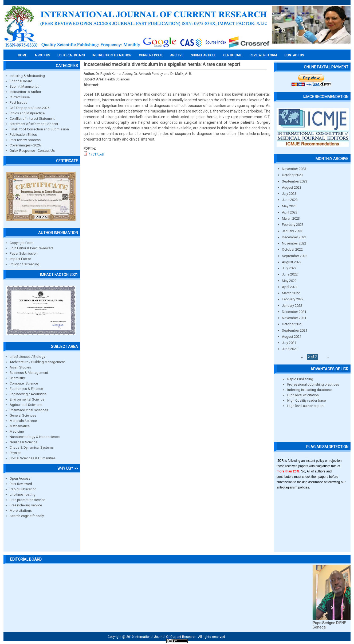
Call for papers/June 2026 (29, 108)
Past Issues (18, 102)
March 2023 (291, 218)
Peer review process (25, 140)
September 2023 (295, 181)
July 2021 (289, 343)
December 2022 (294, 237)
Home (22, 55)
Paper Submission (24, 253)
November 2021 (294, 318)
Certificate (233, 55)
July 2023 (289, 194)
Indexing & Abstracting (27, 76)
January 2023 (292, 231)
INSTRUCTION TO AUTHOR (112, 55)
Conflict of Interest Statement (32, 119)
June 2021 (290, 349)
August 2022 (292, 262)
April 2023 (290, 212)
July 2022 (289, 268)
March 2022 (291, 293)
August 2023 (292, 187)
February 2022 (293, 299)
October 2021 (292, 324)
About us (42, 55)
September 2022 (295, 256)
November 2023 (294, 169)
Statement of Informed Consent (34, 124)
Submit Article (203, 55)
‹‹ (302, 357)
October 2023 (292, 175)
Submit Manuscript (24, 86)
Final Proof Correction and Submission (39, 129)
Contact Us (294, 55)
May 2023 (289, 206)
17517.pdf (97, 154)
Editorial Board (21, 81)
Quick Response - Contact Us (32, 151)
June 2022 (290, 274)
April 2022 (290, 287)
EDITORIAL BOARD (71, 55)
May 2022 (289, 281)
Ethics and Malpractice (27, 113)
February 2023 (293, 225)
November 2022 (294, 243)
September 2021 (295, 330)
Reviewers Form (263, 55)
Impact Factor (20, 259)
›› (328, 357)
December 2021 (294, 312)
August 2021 (292, 337)
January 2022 (292, 306)
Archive (177, 55)
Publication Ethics (23, 135)
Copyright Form (21, 243)
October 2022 (292, 249)
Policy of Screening (24, 264)
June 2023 (290, 200)
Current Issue (151, 55)
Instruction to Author (25, 92)
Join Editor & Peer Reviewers (32, 248)
